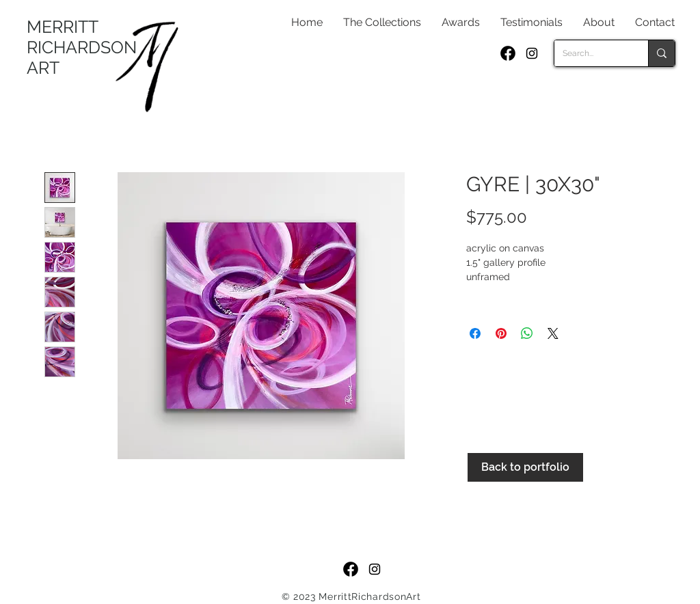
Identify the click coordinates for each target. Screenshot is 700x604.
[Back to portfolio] (525, 467)
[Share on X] (553, 333)
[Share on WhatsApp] (527, 333)
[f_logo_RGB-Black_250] (508, 53)
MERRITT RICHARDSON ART (82, 47)
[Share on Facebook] (475, 333)
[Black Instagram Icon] (532, 53)
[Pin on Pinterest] (501, 333)
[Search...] (591, 53)
